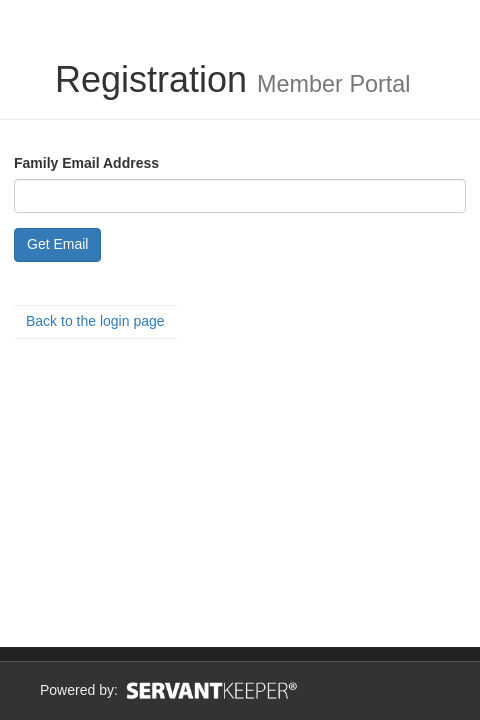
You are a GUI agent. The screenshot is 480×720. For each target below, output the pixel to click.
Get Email (57, 244)
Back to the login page (95, 321)
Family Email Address (86, 163)
